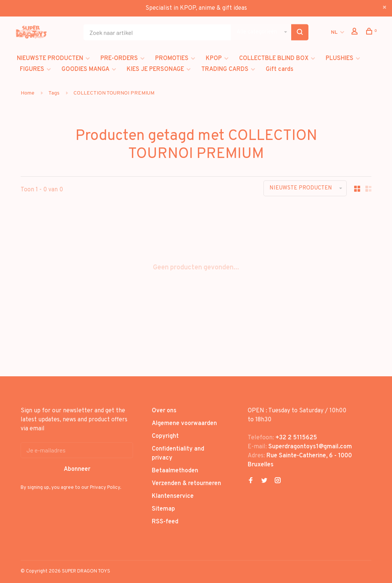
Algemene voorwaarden (184, 424)
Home (28, 93)
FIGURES (32, 69)
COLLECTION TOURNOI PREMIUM (114, 93)
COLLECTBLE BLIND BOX (274, 59)
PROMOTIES (172, 59)
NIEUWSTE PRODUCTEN (50, 59)
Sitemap (163, 509)
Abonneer (77, 469)
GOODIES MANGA (85, 69)
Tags (54, 93)
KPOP (214, 59)
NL (334, 32)
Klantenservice (173, 496)
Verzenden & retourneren (186, 484)
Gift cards (280, 69)
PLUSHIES (340, 59)
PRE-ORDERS (119, 59)
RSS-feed (165, 522)
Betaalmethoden (175, 471)
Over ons (164, 411)
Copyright (165, 436)
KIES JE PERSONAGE (155, 69)
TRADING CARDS (225, 69)
